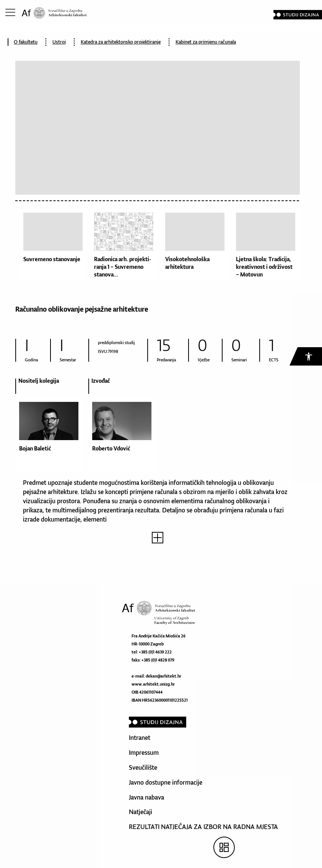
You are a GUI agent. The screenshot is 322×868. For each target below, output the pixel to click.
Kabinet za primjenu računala (206, 42)
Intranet (140, 738)
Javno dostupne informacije (166, 782)
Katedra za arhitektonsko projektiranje (121, 42)
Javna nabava (146, 797)
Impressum (144, 753)
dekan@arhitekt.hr (163, 676)
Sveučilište (143, 767)
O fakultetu (26, 42)
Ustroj (59, 42)
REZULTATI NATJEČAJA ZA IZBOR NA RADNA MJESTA (203, 827)
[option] (52, 428)
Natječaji (141, 812)
